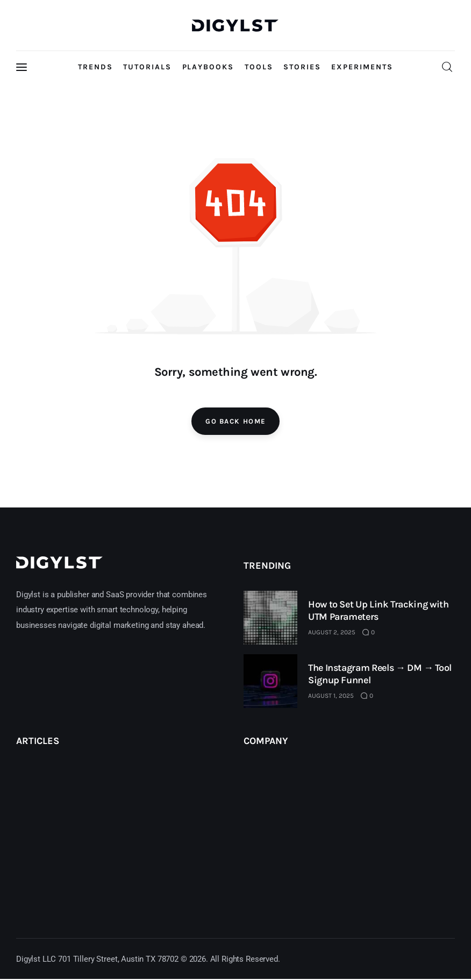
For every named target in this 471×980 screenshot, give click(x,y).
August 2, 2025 (332, 632)
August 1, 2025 (331, 696)
